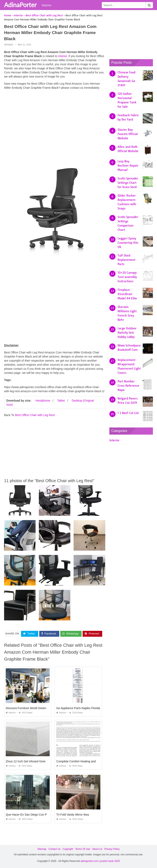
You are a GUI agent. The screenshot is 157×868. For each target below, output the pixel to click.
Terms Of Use (83, 849)
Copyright (68, 849)
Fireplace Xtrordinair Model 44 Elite (127, 294)
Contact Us (54, 849)
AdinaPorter (20, 5)
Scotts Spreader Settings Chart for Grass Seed (128, 183)
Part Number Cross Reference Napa (128, 386)
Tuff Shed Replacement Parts (126, 260)
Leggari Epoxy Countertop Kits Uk (128, 243)
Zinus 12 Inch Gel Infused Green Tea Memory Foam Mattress (45, 761)
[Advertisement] (55, 121)
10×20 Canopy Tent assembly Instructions (127, 277)
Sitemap (42, 849)
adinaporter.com (89, 861)
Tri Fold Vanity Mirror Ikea (72, 815)
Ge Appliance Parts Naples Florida (78, 708)
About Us (97, 849)
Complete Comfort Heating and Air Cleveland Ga (87, 761)
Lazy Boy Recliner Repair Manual (128, 166)
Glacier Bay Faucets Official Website (128, 134)
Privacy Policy (112, 849)
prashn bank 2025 (110, 861)
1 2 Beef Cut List (128, 413)
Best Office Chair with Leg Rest (35, 415)
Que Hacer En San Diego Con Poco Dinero (33, 815)
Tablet (61, 401)
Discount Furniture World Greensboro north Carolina (39, 708)
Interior (47, 5)
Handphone (43, 401)
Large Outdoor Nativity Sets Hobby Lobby (127, 333)
